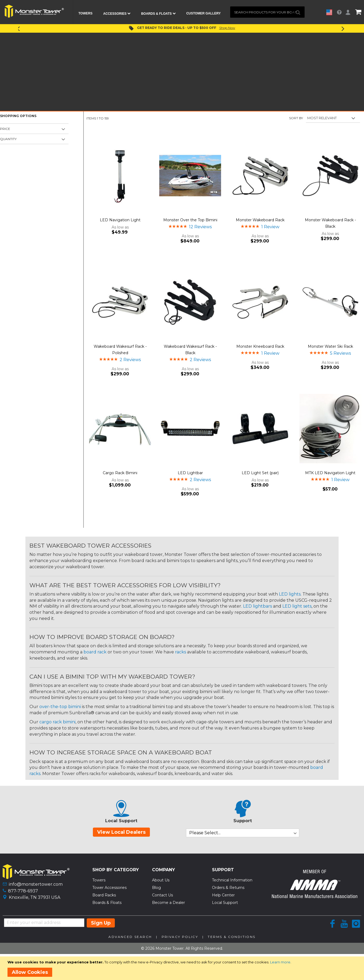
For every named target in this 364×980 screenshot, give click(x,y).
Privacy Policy (180, 937)
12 (200, 227)
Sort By (296, 118)
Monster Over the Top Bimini (190, 220)
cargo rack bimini (57, 722)
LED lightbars (257, 606)
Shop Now (227, 28)
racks (181, 652)
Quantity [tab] (8, 139)
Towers (99, 880)
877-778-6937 (23, 891)
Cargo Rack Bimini (120, 473)
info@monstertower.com (36, 884)
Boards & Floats (107, 903)
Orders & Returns (228, 888)
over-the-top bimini (60, 707)
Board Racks (104, 895)
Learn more (280, 962)
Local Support (225, 903)
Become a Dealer (168, 903)
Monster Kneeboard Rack (260, 346)
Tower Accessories (109, 888)
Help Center (223, 895)
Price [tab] (5, 129)
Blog (156, 888)
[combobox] (267, 12)
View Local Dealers (121, 832)
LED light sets (297, 606)
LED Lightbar (190, 473)
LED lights (290, 594)
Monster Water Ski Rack (330, 346)
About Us (161, 880)
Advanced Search (130, 937)
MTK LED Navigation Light (330, 473)
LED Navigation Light (120, 220)
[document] (183, 968)
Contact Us (162, 895)
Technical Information (232, 880)
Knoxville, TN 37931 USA (35, 897)
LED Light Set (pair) (260, 473)
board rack (95, 652)
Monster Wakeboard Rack (260, 220)
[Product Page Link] (120, 176)
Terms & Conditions (232, 937)
